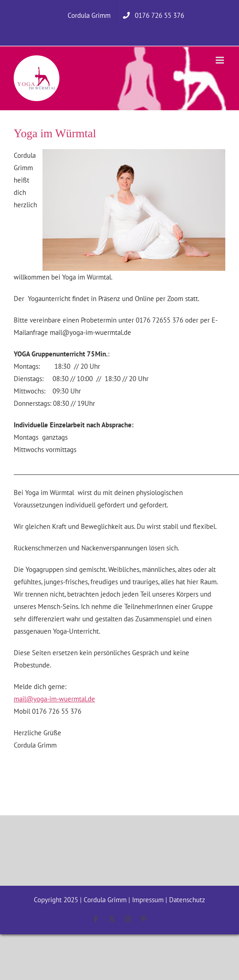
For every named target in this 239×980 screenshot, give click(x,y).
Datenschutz (187, 900)
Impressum (148, 900)
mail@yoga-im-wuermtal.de (54, 699)
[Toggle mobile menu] (220, 60)
